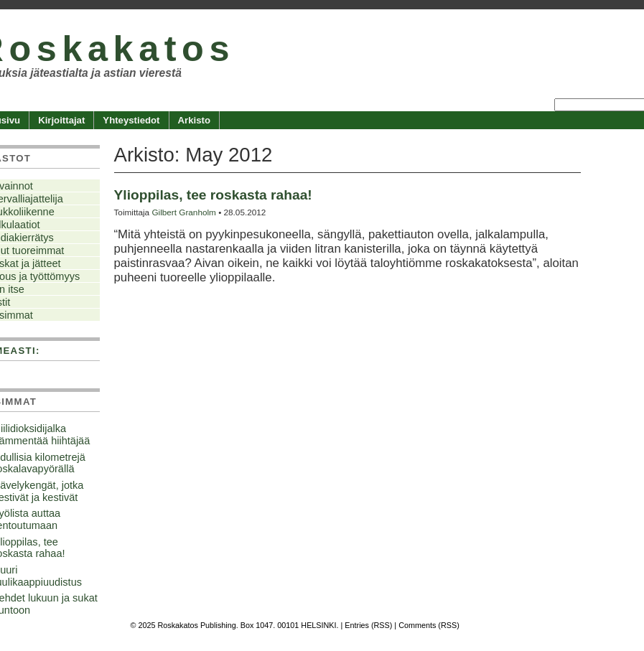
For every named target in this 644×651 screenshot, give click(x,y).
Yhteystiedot (131, 120)
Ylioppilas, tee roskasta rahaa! (213, 195)
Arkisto (194, 120)
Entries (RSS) (368, 625)
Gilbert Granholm (183, 212)
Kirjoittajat (61, 120)
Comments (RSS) (429, 625)
